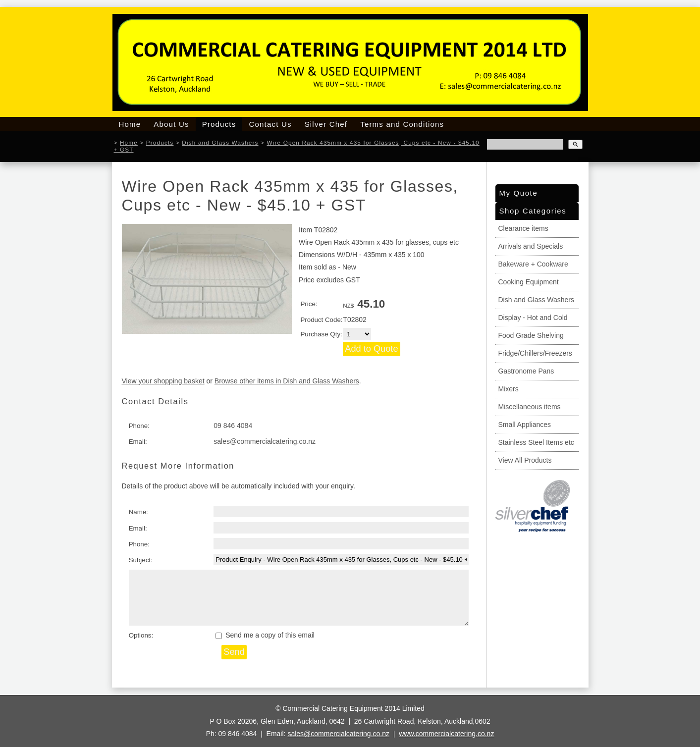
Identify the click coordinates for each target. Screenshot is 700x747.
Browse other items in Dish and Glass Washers (287, 381)
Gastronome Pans (526, 371)
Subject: (141, 560)
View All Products (525, 460)
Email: (138, 442)
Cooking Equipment (529, 282)
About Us (171, 124)
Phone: (139, 426)
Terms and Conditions (402, 124)
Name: (138, 512)
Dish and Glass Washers (220, 142)
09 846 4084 (233, 426)
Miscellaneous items (530, 407)
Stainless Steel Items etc (536, 442)
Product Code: (321, 320)
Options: (141, 635)
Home (130, 124)
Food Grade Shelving (531, 335)
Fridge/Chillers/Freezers (535, 353)
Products (219, 124)
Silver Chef (326, 124)
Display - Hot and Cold (533, 318)
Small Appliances (525, 425)
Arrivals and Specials (531, 246)
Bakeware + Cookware (533, 264)
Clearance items (523, 228)
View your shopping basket (163, 381)
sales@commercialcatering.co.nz (265, 441)
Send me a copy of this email (265, 635)
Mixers (509, 389)
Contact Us (270, 124)
